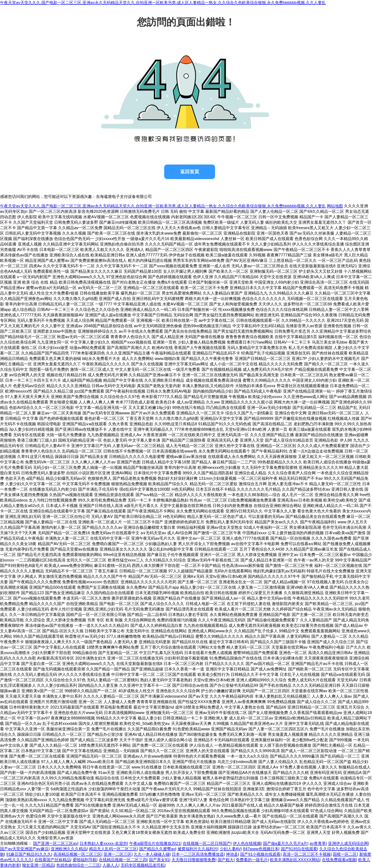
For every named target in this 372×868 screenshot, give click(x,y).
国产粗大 (226, 860)
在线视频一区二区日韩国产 (207, 843)
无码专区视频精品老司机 (143, 865)
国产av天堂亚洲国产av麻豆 (24, 849)
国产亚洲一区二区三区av (55, 843)
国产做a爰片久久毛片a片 (285, 843)
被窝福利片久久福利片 (198, 849)
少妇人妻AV (230, 849)
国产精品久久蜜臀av (157, 849)
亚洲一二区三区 (118, 854)
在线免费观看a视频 (339, 860)
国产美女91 (159, 860)
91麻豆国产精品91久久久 (29, 854)
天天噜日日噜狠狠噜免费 (193, 860)
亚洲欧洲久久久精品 (69, 849)
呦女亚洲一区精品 (38, 865)
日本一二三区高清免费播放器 (198, 854)
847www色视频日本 (261, 849)
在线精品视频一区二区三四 (123, 860)
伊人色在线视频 (247, 843)
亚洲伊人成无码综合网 (348, 843)
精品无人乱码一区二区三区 (113, 849)
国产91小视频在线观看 (260, 854)
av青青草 (318, 843)
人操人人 (110, 865)
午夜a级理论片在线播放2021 (155, 843)
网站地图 (335, 206)
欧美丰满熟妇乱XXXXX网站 (295, 860)
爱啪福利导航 (85, 860)
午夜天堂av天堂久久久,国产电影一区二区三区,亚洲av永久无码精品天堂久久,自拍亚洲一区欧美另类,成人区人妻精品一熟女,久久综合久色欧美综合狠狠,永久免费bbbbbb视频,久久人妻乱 (163, 3)
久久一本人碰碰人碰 (152, 854)
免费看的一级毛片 (252, 860)
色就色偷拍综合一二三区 (78, 865)
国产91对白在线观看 (299, 849)
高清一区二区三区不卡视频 (307, 854)
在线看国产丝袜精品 (52, 860)
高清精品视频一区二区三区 (77, 854)
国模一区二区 (345, 854)
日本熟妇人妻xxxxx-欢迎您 (103, 843)
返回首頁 (190, 172)
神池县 (232, 854)
